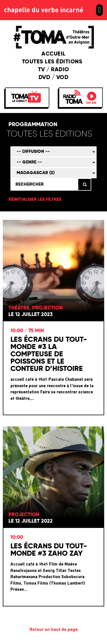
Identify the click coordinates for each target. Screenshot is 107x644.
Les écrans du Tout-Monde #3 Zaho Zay (49, 550)
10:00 (17, 537)
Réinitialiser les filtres (35, 200)
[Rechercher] (44, 184)
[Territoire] (53, 173)
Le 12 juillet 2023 (31, 315)
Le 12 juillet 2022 (31, 521)
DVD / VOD (54, 78)
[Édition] (53, 134)
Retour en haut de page (54, 630)
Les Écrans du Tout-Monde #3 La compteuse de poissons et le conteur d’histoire (49, 354)
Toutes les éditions (54, 62)
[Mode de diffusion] (53, 152)
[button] (99, 10)
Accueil (53, 54)
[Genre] (53, 162)
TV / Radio (54, 70)
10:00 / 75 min (27, 331)
